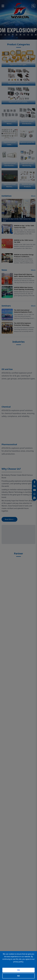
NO (18, 976)
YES (18, 970)
